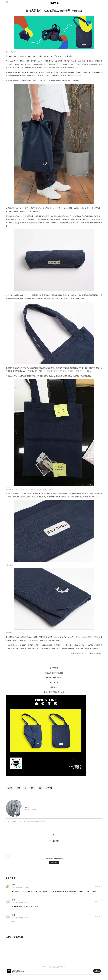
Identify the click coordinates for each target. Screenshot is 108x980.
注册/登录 (54, 863)
